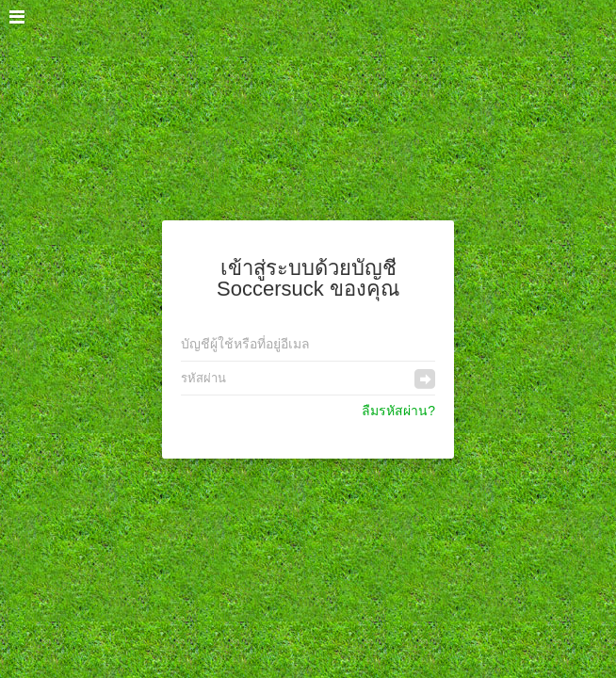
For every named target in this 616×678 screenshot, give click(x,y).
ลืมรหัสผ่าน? (398, 411)
